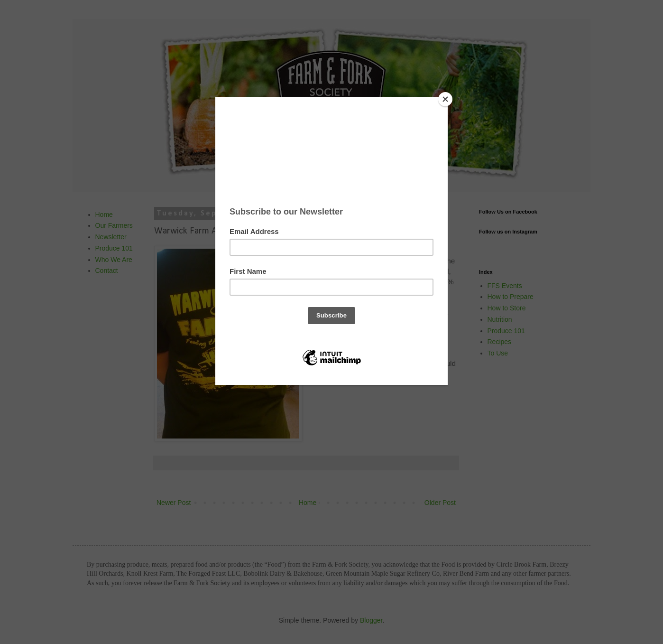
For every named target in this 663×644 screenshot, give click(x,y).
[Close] (445, 99)
